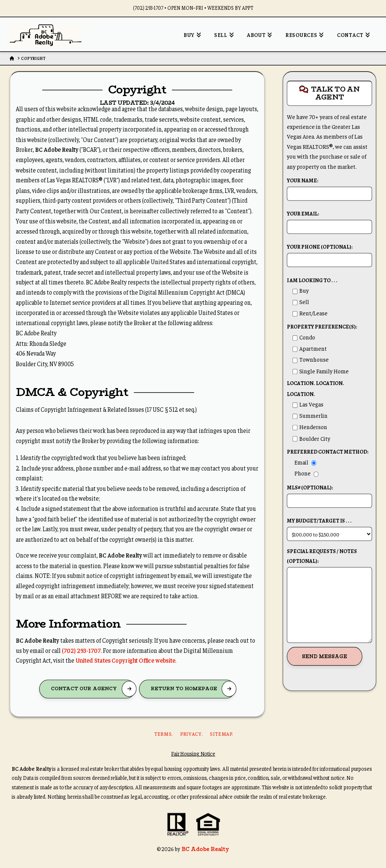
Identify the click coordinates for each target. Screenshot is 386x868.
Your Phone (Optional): (329, 254)
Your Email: (329, 221)
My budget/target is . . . (329, 528)
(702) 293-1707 (81, 650)
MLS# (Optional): (329, 495)
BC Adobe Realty (205, 849)
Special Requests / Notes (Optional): (329, 561)
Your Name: (329, 188)
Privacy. (191, 734)
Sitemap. (221, 734)
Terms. (163, 734)
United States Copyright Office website (125, 660)
